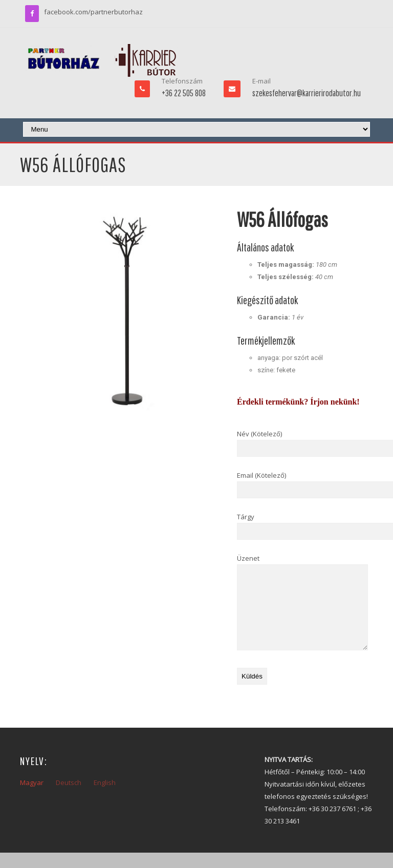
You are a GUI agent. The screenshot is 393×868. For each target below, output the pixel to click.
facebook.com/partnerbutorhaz (93, 12)
